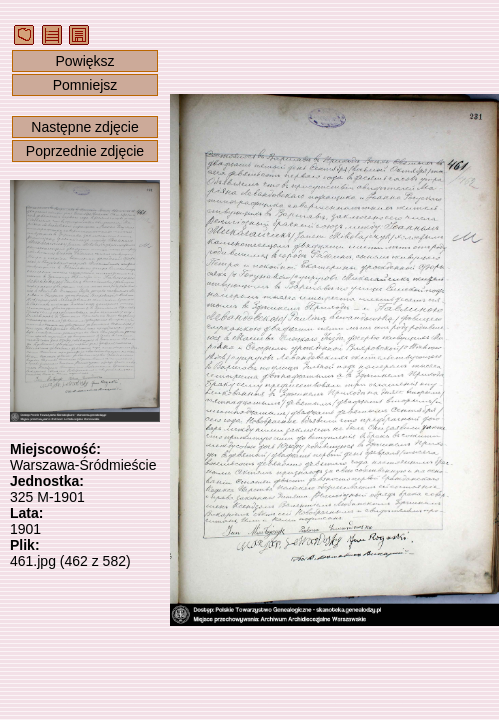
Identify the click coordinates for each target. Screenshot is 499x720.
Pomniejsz (85, 85)
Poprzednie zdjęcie (85, 151)
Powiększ (84, 61)
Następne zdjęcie (84, 127)
